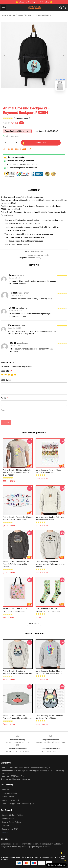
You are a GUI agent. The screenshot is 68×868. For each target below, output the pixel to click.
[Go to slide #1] (28, 98)
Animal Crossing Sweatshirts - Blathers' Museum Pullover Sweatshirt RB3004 (50, 564)
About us (5, 790)
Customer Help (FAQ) (10, 829)
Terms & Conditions (9, 793)
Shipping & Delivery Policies (12, 815)
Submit (6, 423)
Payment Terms (8, 819)
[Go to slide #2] (41, 98)
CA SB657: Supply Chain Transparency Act (18, 804)
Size (5, 127)
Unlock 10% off (63, 857)
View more (34, 624)
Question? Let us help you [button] (56, 865)
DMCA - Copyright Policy (11, 800)
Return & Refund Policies (11, 822)
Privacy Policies (8, 797)
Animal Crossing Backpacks (38, 255)
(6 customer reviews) (22, 118)
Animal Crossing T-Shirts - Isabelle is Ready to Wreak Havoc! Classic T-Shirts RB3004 (17, 472)
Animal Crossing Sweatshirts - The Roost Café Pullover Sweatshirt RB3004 (16, 564)
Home (4, 15)
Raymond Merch (44, 15)
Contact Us (6, 826)
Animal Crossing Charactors (21, 15)
